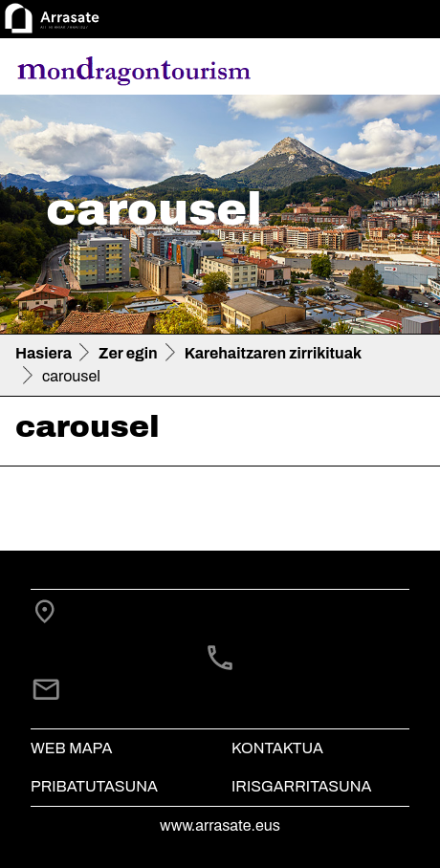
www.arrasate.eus (220, 825)
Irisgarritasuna (302, 786)
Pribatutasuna (94, 786)
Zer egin (128, 353)
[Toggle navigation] (398, 70)
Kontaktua (277, 748)
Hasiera (44, 353)
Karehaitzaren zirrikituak (273, 353)
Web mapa (71, 748)
